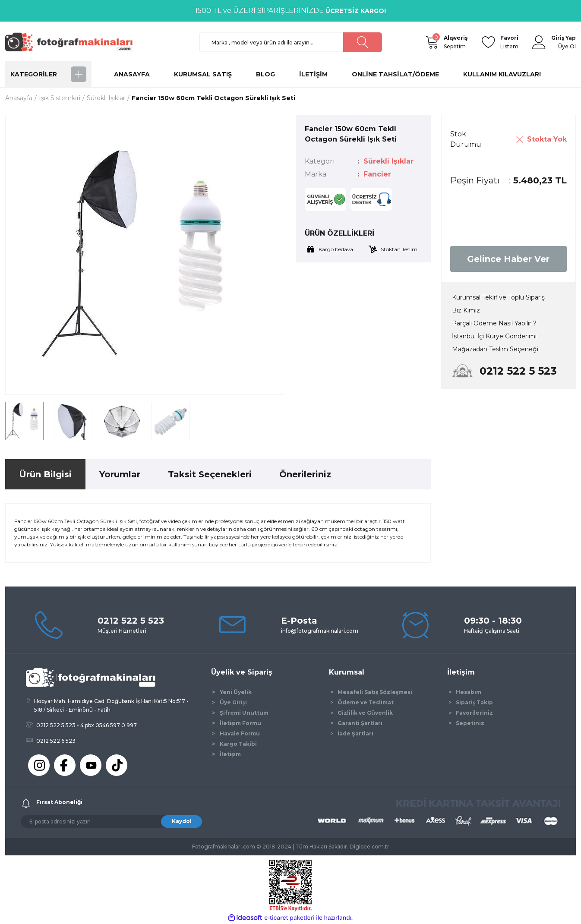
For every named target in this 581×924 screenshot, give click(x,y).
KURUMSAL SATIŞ (203, 74)
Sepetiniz (470, 723)
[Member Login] (539, 42)
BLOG (265, 74)
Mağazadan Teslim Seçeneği (495, 349)
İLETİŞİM (313, 74)
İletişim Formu (240, 723)
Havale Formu (240, 733)
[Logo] (73, 42)
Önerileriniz (305, 474)
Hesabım (469, 692)
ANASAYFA (132, 74)
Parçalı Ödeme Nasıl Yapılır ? (494, 323)
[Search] (291, 42)
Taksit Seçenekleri (210, 474)
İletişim (230, 754)
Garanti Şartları (360, 723)
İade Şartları (355, 733)
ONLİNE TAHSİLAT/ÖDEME (395, 74)
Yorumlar (120, 474)
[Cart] (432, 42)
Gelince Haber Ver (508, 259)
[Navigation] (48, 74)
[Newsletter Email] (111, 822)
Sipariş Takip (474, 702)
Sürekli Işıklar (388, 161)
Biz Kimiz (466, 310)
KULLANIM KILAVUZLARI (502, 74)
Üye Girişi (233, 702)
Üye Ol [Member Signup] (567, 46)
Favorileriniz (474, 713)
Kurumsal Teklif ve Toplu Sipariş (498, 297)
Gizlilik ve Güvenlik (365, 713)
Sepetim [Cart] (456, 42)
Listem (509, 42)
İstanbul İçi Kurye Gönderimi (494, 336)
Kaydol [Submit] (182, 821)
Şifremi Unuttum (244, 713)
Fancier (377, 174)
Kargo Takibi (238, 744)
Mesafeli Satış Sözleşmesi (375, 692)
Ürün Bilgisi (45, 474)
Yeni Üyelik (236, 692)
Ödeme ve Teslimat (366, 702)
